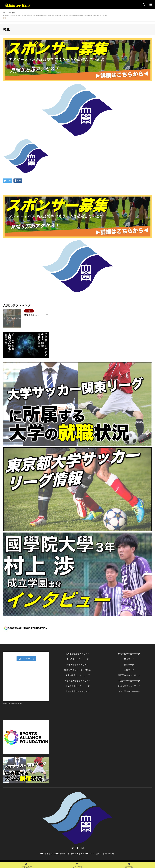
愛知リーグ (129, 665)
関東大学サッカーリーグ (77, 665)
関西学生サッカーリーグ (129, 675)
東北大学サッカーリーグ (77, 659)
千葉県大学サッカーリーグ (78, 686)
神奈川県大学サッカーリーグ (77, 681)
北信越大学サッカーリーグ (78, 691)
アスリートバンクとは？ (91, 854)
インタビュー (73, 854)
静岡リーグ (129, 659)
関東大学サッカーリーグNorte (77, 670)
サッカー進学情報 (58, 854)
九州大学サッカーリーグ (129, 691)
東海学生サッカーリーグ (129, 654)
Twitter (73, 848)
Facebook (78, 848)
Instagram (83, 848)
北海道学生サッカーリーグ (78, 654)
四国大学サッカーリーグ (129, 686)
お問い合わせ (108, 854)
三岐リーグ (129, 670)
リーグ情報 (44, 854)
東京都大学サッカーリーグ (78, 675)
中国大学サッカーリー (128, 681)
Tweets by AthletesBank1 (12, 703)
